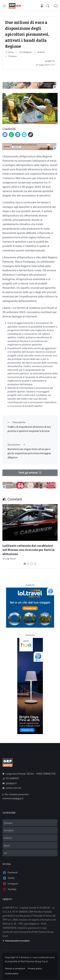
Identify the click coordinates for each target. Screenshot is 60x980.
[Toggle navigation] (4, 6)
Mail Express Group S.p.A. (34, 961)
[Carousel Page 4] (35, 564)
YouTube (9, 889)
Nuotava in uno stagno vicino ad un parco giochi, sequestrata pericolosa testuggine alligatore (29, 453)
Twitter (9, 878)
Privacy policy (35, 969)
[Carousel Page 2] (28, 564)
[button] (50, 6)
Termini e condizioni (15, 969)
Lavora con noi (12, 788)
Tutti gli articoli (30, 473)
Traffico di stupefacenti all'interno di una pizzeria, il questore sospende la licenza (29, 429)
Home (9, 52)
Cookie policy (12, 974)
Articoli (41, 52)
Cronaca (12, 56)
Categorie (26, 52)
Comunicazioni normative (16, 941)
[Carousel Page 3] (32, 564)
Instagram (10, 884)
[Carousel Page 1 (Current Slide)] (25, 564)
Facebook (10, 873)
